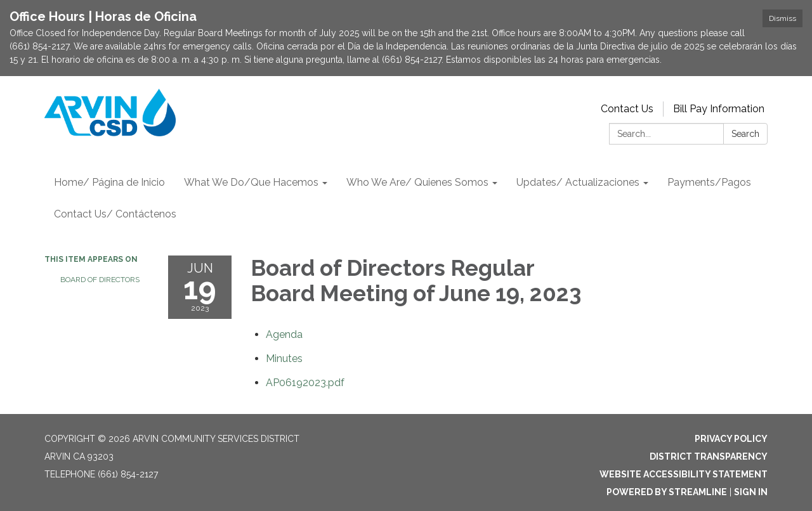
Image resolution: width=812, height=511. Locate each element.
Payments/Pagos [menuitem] (709, 182)
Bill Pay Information (719, 109)
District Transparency (709, 456)
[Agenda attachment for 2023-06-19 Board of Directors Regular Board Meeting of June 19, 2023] (284, 334)
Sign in (751, 492)
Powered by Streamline (667, 492)
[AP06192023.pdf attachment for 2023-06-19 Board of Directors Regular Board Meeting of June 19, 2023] (305, 383)
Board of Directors (100, 280)
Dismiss (783, 18)
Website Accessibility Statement (684, 474)
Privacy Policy (731, 439)
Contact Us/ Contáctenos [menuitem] (115, 214)
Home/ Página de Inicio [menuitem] (109, 182)
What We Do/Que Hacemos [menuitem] (251, 182)
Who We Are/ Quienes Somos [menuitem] (417, 182)
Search (745, 134)
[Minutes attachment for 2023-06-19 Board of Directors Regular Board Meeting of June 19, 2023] (284, 359)
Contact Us (627, 109)
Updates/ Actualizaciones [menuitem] (578, 182)
